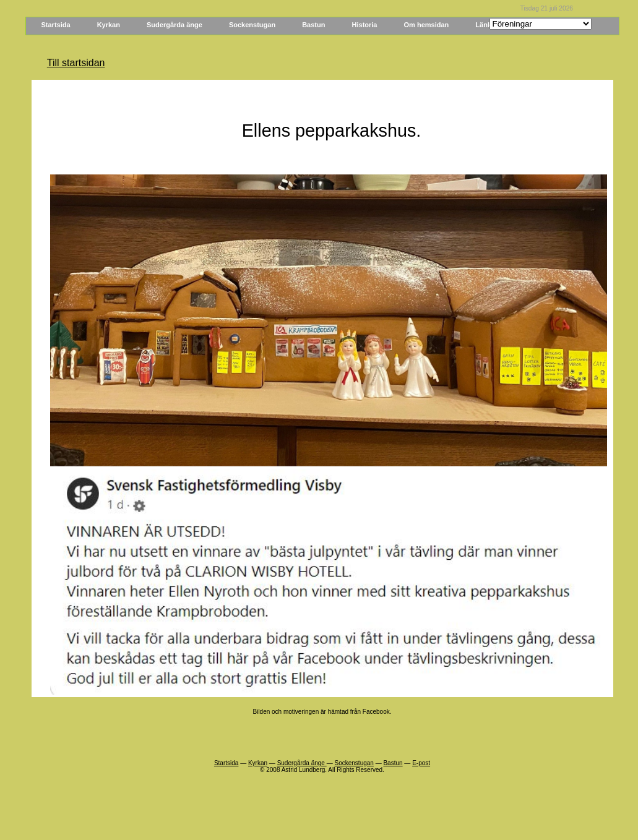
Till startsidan (76, 63)
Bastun (313, 25)
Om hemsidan (427, 25)
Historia (365, 25)
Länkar (486, 25)
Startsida (56, 25)
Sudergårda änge (175, 25)
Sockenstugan (252, 25)
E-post (421, 763)
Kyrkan (109, 25)
